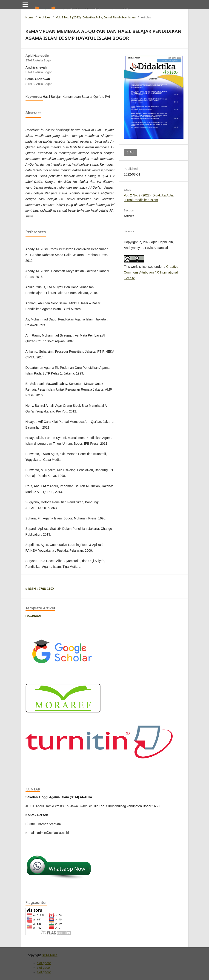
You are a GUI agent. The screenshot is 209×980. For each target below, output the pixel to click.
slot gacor (44, 963)
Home (30, 17)
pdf (132, 152)
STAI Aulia (49, 955)
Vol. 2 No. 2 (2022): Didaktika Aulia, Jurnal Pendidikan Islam (96, 17)
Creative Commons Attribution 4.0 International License (151, 272)
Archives (45, 17)
